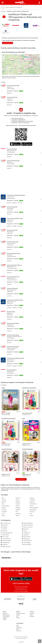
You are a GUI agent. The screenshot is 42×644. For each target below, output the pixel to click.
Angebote (5, 618)
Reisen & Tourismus (27, 527)
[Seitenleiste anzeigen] (40, 641)
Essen (3, 514)
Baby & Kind (4, 525)
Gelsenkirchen (33, 504)
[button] (38, 56)
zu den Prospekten (8, 43)
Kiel (30, 514)
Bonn (17, 512)
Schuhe (24, 531)
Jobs (17, 625)
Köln (2, 504)
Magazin (5, 619)
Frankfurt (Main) (5, 506)
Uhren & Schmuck (27, 541)
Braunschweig (33, 510)
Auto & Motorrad (5, 523)
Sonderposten (26, 533)
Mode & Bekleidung (27, 523)
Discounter (4, 531)
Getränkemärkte (5, 543)
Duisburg (17, 504)
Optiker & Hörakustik (27, 525)
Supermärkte (26, 539)
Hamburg (3, 500)
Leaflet (27, 74)
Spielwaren (25, 535)
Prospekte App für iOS (21, 589)
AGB (17, 629)
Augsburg (32, 502)
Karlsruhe (32, 498)
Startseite (5, 613)
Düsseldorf (4, 512)
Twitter (31, 615)
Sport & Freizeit (26, 537)
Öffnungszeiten (6, 615)
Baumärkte (4, 527)
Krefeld (31, 516)
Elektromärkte (5, 535)
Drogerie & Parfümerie (7, 533)
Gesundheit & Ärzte (6, 541)
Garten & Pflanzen (6, 539)
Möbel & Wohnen (6, 547)
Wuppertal (18, 508)
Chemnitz (32, 512)
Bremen (3, 516)
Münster (17, 516)
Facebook (32, 613)
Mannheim (18, 514)
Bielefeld (17, 510)
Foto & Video (5, 537)
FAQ (17, 616)
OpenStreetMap (33, 74)
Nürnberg (17, 502)
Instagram (32, 616)
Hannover (18, 498)
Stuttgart (3, 508)
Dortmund (4, 510)
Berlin (24, 3)
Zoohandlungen (26, 543)
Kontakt (18, 618)
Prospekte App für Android (21, 587)
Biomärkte (4, 529)
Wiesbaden (32, 500)
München (3, 502)
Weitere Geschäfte (27, 545)
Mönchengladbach (34, 508)
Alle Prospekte (21, 479)
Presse (18, 626)
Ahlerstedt (3, 11)
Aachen (31, 506)
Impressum (19, 631)
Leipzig (17, 500)
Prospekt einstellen (21, 613)
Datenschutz (19, 628)
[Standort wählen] (39, 3)
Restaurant (25, 529)
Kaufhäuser (4, 545)
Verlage (18, 615)
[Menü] (3, 3)
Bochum (17, 506)
